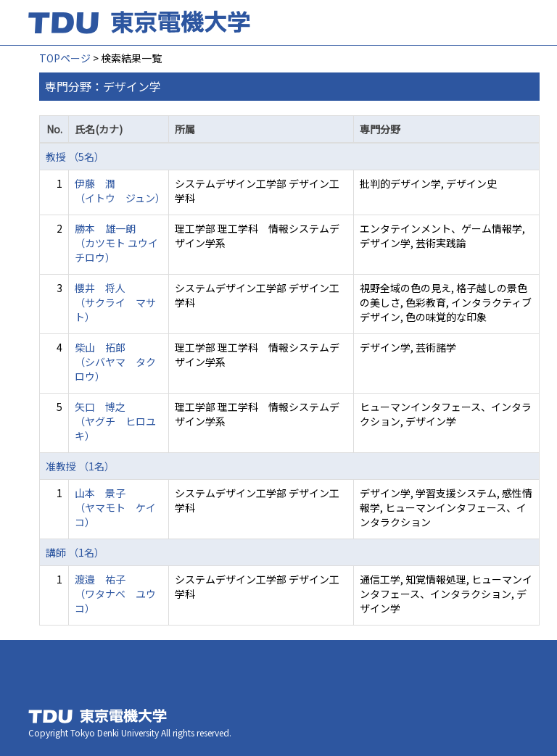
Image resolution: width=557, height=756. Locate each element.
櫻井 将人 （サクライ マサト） (115, 302)
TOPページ (65, 58)
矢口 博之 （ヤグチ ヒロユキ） (115, 421)
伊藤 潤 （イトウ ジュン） (120, 191)
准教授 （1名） (80, 466)
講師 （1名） (75, 552)
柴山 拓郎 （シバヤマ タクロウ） (115, 362)
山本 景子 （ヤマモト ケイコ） (115, 507)
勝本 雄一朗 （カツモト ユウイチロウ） (116, 243)
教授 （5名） (75, 157)
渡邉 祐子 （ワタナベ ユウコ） (115, 594)
